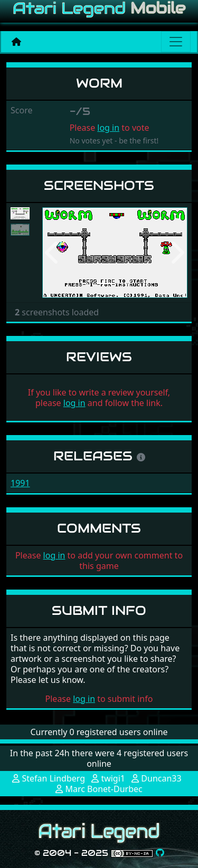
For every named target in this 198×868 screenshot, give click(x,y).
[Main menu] (176, 42)
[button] (53, 253)
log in (108, 128)
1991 (20, 483)
